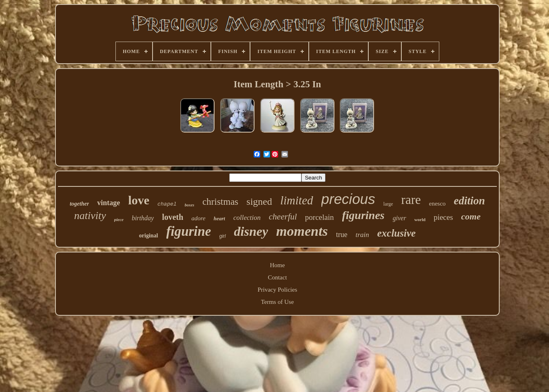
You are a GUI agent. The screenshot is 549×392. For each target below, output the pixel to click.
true (342, 235)
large (388, 204)
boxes (189, 205)
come (471, 216)
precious (348, 199)
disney (251, 231)
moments (302, 231)
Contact (278, 277)
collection (247, 218)
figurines (363, 215)
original (149, 236)
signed (259, 202)
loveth (173, 217)
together (79, 204)
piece (119, 219)
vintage (108, 203)
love (139, 200)
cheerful (283, 217)
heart (219, 218)
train (362, 235)
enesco (437, 204)
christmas (220, 202)
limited (297, 200)
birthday (143, 218)
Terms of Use (278, 302)
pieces (443, 217)
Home (278, 265)
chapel (167, 204)
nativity (90, 216)
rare (411, 200)
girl (223, 236)
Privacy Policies (277, 290)
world (420, 219)
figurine (189, 231)
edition (470, 201)
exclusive (396, 233)
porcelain (320, 217)
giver (400, 218)
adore (198, 218)
